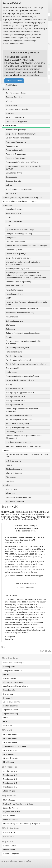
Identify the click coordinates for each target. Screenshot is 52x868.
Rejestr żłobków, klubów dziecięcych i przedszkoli (26, 364)
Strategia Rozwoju (13, 181)
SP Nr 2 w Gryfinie (10, 739)
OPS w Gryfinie (9, 816)
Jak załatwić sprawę (14, 209)
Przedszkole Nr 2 (10, 775)
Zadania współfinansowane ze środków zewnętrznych (22, 410)
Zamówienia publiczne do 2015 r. (19, 419)
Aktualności (11, 493)
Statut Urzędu (11, 177)
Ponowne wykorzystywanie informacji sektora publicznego (24, 342)
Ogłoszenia (11, 329)
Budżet (9, 217)
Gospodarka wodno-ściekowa (18, 258)
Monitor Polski (9, 850)
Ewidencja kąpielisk (14, 250)
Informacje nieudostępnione (17, 269)
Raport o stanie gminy (15, 150)
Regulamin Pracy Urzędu (16, 158)
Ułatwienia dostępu (14, 473)
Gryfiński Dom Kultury (12, 812)
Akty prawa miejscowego (16, 130)
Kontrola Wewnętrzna (15, 290)
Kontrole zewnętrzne (14, 294)
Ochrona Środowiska (14, 321)
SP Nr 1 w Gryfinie (10, 735)
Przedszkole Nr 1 (10, 771)
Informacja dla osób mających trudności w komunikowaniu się (23, 263)
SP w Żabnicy (9, 762)
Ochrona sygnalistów (14, 432)
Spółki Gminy (11, 372)
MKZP (8, 298)
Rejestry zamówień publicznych (19, 360)
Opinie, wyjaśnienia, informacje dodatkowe (23, 333)
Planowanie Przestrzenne (16, 142)
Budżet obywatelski (14, 221)
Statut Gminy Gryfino (14, 173)
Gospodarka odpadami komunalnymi (21, 134)
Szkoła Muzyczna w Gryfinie (14, 746)
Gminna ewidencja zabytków (17, 254)
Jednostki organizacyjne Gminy (19, 282)
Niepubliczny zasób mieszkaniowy (20, 313)
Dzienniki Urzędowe (11, 854)
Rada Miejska (11, 105)
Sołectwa (10, 113)
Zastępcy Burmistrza (14, 97)
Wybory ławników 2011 (15, 405)
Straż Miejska (11, 85)
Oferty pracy (11, 325)
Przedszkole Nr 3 (10, 779)
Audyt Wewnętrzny (13, 213)
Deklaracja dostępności (16, 242)
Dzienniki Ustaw (10, 846)
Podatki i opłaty (12, 146)
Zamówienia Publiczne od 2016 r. (16, 686)
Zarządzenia (11, 193)
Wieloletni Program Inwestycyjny (19, 189)
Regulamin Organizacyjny (16, 154)
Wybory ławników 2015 (15, 401)
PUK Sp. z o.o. (9, 837)
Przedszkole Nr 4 (10, 783)
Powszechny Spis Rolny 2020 (18, 348)
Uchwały (10, 185)
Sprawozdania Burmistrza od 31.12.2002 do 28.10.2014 (23, 168)
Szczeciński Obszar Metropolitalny (20, 380)
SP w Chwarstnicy (10, 750)
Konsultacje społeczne (15, 286)
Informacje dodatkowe (15, 501)
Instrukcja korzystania (15, 461)
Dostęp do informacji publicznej (19, 234)
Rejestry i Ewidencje (14, 356)
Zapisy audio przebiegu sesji (18, 423)
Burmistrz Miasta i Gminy (16, 93)
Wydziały (10, 101)
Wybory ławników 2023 (15, 388)
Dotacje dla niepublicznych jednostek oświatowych (27, 246)
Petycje (9, 337)
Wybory (9, 384)
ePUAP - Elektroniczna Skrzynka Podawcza (20, 201)
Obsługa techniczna (14, 469)
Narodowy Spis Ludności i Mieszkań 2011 (23, 309)
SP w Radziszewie (10, 758)
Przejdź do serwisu (14, 81)
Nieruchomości (12, 317)
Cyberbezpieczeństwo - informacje (20, 229)
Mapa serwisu (12, 489)
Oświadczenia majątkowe (16, 121)
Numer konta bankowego (13, 663)
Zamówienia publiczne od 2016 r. (19, 415)
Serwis (6, 450)
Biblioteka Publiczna (11, 808)
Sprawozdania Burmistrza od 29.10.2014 (22, 162)
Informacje (7, 205)
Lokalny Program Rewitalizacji (18, 138)
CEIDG (8, 225)
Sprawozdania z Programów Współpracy (22, 376)
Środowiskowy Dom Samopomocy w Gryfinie (21, 824)
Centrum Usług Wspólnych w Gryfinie (18, 804)
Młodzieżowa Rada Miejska (17, 109)
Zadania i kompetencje (15, 117)
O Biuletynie (8, 485)
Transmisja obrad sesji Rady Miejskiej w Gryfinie (22, 197)
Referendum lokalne (14, 352)
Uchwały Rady (9, 667)
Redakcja (10, 465)
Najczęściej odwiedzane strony (19, 497)
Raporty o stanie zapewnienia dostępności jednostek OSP (27, 456)
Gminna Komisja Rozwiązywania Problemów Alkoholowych (24, 437)
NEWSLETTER (9, 725)
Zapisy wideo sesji (11, 714)
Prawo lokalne (9, 125)
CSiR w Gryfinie (9, 800)
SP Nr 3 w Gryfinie (10, 742)
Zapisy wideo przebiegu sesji (18, 428)
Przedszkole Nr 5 (10, 787)
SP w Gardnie (8, 754)
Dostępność (11, 238)
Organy (6, 89)
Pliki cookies (11, 477)
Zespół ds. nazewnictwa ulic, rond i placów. (23, 446)
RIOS (5, 722)
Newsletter (10, 481)
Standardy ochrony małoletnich (18, 442)
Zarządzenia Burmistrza (13, 671)
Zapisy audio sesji (10, 710)
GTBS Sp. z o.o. (9, 833)
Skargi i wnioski (12, 368)
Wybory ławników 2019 (15, 396)
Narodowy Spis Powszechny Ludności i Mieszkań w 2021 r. (27, 303)
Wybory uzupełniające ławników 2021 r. (22, 393)
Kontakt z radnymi (10, 706)
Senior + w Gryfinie (11, 820)
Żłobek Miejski (9, 791)
